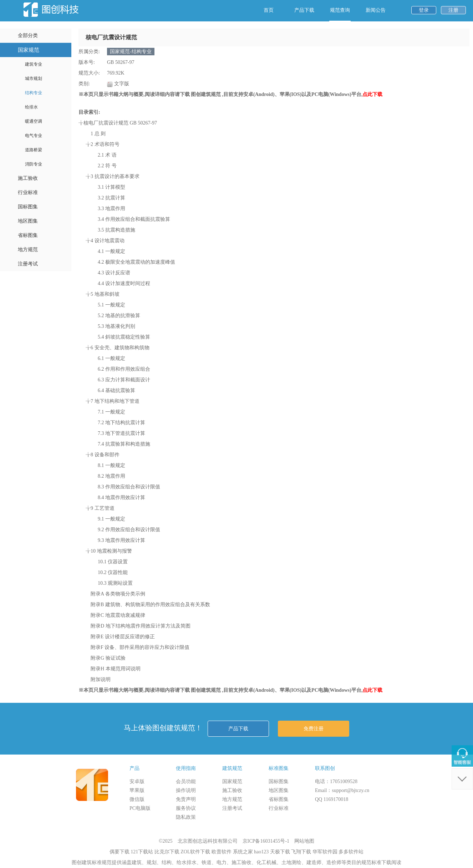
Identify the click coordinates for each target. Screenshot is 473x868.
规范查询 (340, 10)
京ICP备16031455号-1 (266, 841)
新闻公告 (376, 10)
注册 (453, 10)
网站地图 (304, 841)
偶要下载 (119, 852)
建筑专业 (34, 64)
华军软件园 (325, 852)
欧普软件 (222, 852)
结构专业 (34, 93)
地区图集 (28, 221)
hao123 (261, 852)
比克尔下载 (167, 852)
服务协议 (186, 808)
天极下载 (280, 852)
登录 (424, 10)
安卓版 (137, 781)
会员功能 (186, 781)
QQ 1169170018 (332, 799)
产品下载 (304, 10)
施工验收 (28, 178)
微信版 (137, 799)
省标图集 (28, 235)
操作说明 (186, 790)
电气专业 (34, 136)
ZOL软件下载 (195, 852)
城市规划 (34, 78)
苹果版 (137, 790)
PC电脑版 (140, 808)
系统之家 (243, 852)
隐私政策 (186, 817)
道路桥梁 (34, 150)
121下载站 (142, 852)
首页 (269, 10)
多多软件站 (351, 852)
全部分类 (28, 35)
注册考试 (28, 264)
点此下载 (372, 94)
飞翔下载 (301, 852)
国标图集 (28, 207)
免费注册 (314, 729)
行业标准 (28, 192)
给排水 (31, 107)
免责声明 (186, 799)
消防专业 (34, 164)
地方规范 (28, 250)
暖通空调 (34, 121)
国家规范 (29, 50)
